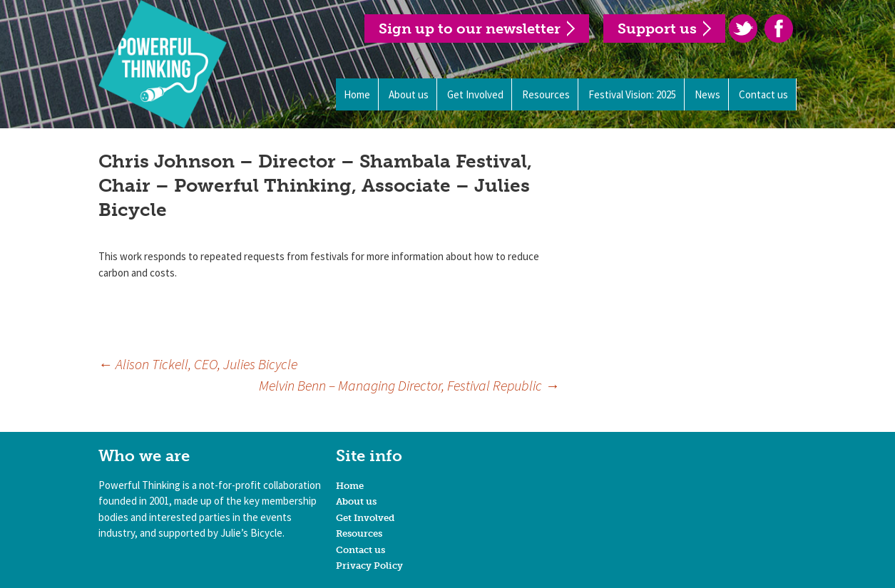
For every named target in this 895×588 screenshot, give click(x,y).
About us (409, 94)
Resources (546, 94)
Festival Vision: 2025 (632, 94)
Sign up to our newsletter (470, 29)
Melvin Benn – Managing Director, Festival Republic (409, 385)
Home (357, 94)
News (707, 94)
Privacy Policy (369, 566)
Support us (657, 29)
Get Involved (475, 94)
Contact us (763, 94)
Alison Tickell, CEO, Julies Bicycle (198, 364)
